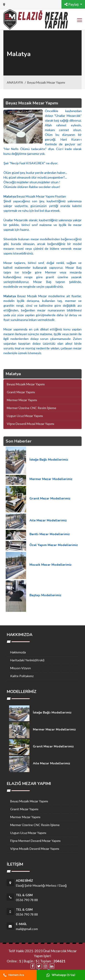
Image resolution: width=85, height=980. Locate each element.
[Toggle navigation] (79, 20)
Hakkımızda (18, 652)
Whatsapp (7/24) (61, 975)
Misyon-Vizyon (21, 668)
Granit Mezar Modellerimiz (50, 498)
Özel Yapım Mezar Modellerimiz (54, 545)
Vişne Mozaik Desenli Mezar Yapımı (35, 849)
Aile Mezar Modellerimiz (48, 520)
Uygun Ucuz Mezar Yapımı (28, 833)
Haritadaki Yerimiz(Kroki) (27, 660)
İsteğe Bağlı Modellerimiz (49, 460)
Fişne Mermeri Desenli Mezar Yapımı (35, 841)
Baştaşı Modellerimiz (45, 595)
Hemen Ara (14, 975)
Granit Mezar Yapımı (24, 809)
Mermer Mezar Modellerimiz (51, 479)
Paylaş (72, 4)
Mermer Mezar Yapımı (25, 817)
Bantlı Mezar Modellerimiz (50, 534)
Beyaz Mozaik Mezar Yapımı (46, 82)
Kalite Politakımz (22, 676)
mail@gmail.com (27, 929)
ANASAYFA (15, 82)
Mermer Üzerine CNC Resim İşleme (35, 825)
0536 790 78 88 (27, 900)
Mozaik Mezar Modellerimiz (51, 565)
